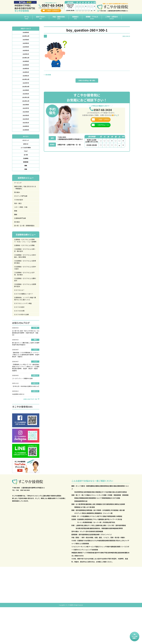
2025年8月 (26, 40)
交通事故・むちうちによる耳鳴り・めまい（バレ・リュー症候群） (25, 258)
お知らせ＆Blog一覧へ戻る (87, 81)
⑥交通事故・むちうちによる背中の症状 (25, 291)
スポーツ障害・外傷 (22, 219)
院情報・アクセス (92, 18)
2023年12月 (26, 83)
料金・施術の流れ (59, 18)
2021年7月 (26, 114)
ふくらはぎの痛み (26, 156)
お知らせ (26, 152)
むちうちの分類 (20, 338)
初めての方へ (41, 18)
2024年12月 (26, 60)
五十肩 (26, 164)
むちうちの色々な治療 (23, 342)
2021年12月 (26, 102)
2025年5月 (26, 44)
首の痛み (18, 235)
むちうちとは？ (20, 316)
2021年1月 (26, 130)
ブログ (26, 160)
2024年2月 (26, 75)
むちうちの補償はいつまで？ (25, 320)
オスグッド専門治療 (22, 207)
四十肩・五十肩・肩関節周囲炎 (25, 240)
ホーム (27, 18)
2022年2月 (26, 99)
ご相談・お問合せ (52, 11)
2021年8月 (26, 110)
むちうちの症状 (20, 334)
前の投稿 (48, 75)
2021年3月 (26, 122)
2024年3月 (26, 71)
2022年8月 (26, 95)
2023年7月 (26, 87)
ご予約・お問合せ (112, 18)
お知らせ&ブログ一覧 (30, 430)
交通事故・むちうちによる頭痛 (25, 266)
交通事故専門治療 (21, 231)
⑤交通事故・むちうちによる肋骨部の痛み (25, 285)
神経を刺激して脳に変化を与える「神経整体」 (25, 198)
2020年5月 (26, 133)
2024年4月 (26, 67)
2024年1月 (26, 79)
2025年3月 (26, 52)
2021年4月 (26, 118)
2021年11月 (26, 106)
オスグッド (26, 148)
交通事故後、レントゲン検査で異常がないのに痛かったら (25, 325)
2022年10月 (26, 91)
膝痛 (26, 179)
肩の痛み (18, 203)
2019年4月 (26, 137)
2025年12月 (26, 36)
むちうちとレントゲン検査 (24, 330)
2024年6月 (26, 64)
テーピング (18, 193)
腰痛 (26, 175)
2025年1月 (26, 56)
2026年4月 (26, 33)
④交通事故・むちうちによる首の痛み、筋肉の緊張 (25, 278)
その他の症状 (19, 211)
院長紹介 (75, 18)
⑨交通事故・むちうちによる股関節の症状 (25, 310)
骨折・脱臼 (18, 215)
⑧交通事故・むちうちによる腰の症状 (25, 304)
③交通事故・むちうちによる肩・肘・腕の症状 (25, 272)
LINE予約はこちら (104, 130)
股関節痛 (26, 171)
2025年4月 (26, 48)
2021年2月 (26, 126)
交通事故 (26, 167)
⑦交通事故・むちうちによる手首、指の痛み (25, 298)
